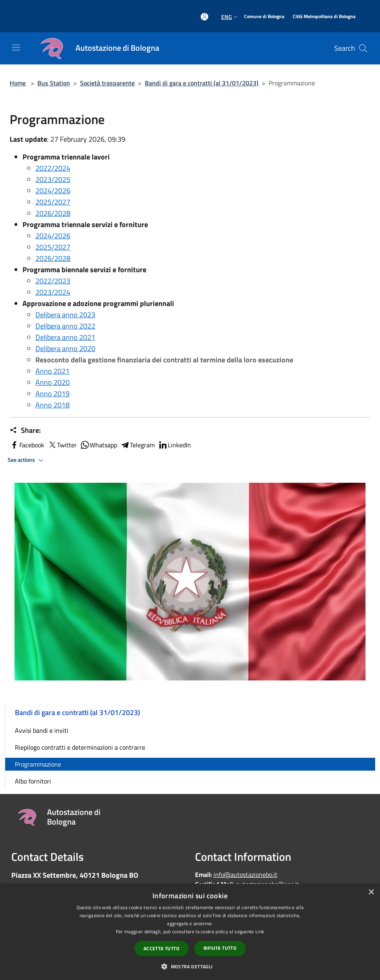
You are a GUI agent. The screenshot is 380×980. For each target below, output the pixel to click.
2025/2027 (53, 202)
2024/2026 (53, 191)
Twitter (62, 445)
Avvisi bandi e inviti (42, 730)
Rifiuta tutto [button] (220, 948)
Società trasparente (107, 83)
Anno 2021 (52, 371)
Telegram (138, 445)
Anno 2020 (52, 382)
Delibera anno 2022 (65, 326)
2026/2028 (53, 213)
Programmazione (38, 764)
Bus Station (54, 83)
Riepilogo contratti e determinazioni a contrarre (80, 747)
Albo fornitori (33, 781)
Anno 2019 (52, 394)
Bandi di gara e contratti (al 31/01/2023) (202, 83)
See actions (27, 460)
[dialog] (190, 932)
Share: (25, 430)
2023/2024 (53, 292)
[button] (190, 966)
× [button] (371, 892)
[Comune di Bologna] (264, 17)
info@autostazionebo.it (245, 875)
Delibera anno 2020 (65, 348)
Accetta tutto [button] (161, 948)
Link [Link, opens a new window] (260, 931)
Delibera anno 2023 (65, 315)
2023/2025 (53, 179)
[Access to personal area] (204, 17)
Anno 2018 (52, 405)
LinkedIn (175, 445)
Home (18, 83)
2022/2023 (53, 281)
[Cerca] (363, 48)
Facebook (27, 445)
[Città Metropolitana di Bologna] (324, 17)
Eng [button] (230, 17)
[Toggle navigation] (16, 48)
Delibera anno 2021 (65, 337)
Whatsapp (99, 445)
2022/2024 (53, 168)
